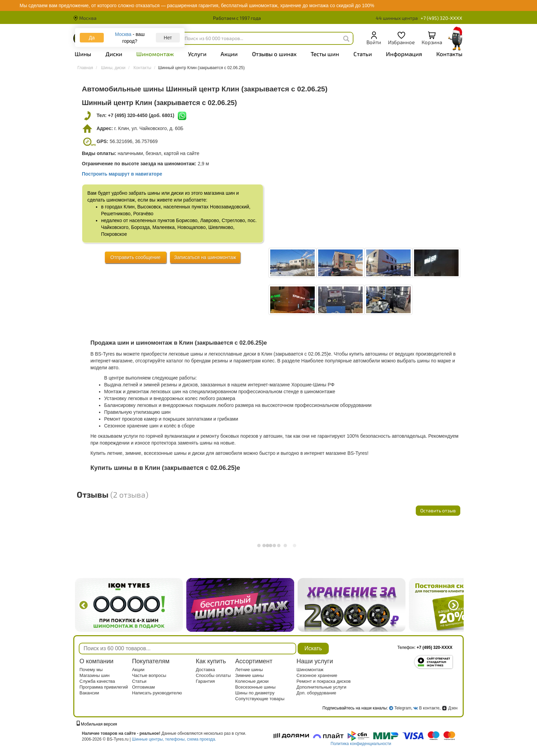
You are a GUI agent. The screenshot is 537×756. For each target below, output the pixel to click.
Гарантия (205, 681)
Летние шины (249, 670)
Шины (83, 54)
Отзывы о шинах (274, 54)
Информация (404, 54)
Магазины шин (95, 675)
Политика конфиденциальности (361, 744)
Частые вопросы (149, 675)
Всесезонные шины (255, 687)
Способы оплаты (213, 675)
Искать (313, 648)
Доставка (205, 670)
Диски (114, 54)
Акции (229, 54)
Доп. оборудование (316, 693)
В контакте (429, 708)
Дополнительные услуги (321, 687)
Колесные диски (252, 681)
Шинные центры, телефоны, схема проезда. (174, 739)
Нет (168, 38)
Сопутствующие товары (260, 699)
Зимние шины (250, 675)
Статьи (363, 54)
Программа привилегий (104, 687)
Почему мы (91, 670)
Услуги (197, 54)
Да (92, 38)
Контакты (449, 54)
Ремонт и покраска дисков (324, 681)
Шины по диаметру (255, 693)
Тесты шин (325, 54)
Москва (85, 18)
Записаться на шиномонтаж (205, 257)
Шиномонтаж (155, 54)
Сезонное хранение (317, 675)
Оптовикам (143, 687)
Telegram (403, 708)
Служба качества (97, 681)
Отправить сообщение (135, 257)
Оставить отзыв (438, 510)
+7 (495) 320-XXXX (441, 18)
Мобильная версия (97, 724)
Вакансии (89, 693)
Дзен (450, 708)
